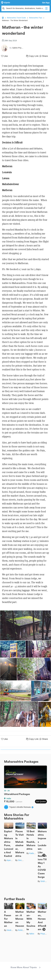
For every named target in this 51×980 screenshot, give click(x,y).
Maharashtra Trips (36, 18)
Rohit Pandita (24, 930)
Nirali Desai (12, 930)
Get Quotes (41, 802)
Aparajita (10, 860)
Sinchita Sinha (24, 860)
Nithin (32, 934)
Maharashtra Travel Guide (16, 18)
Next (44, 855)
